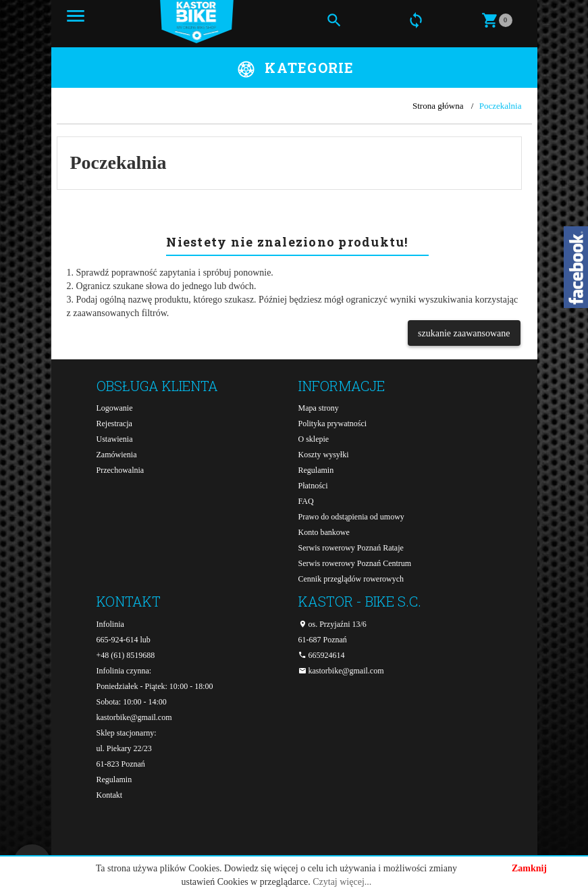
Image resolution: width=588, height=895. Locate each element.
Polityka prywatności (333, 424)
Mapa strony (319, 408)
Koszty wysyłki (324, 455)
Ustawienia (115, 439)
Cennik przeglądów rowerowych (351, 579)
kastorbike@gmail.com (134, 717)
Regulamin (316, 470)
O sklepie (314, 439)
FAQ (306, 501)
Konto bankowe (324, 532)
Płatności (313, 486)
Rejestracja (114, 424)
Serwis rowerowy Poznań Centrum (355, 563)
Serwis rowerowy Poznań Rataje (351, 548)
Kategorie (309, 68)
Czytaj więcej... (342, 882)
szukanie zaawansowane (464, 333)
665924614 (322, 655)
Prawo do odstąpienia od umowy (351, 517)
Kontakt (110, 795)
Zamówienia (117, 455)
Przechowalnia (121, 470)
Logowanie (115, 408)
